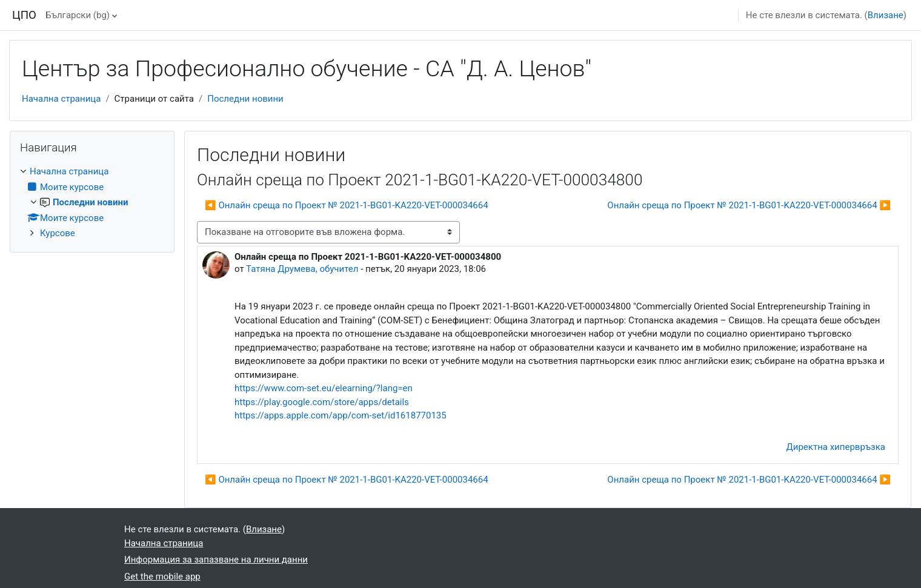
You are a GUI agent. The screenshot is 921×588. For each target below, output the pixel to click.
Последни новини (245, 99)
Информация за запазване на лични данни (216, 560)
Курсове (58, 233)
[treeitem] (92, 203)
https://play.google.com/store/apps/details (322, 402)
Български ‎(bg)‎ (78, 15)
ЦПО (24, 15)
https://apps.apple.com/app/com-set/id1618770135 (341, 415)
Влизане (886, 15)
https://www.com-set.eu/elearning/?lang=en (324, 388)
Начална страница (61, 99)
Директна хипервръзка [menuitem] (836, 447)
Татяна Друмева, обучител (302, 269)
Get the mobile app (162, 576)
